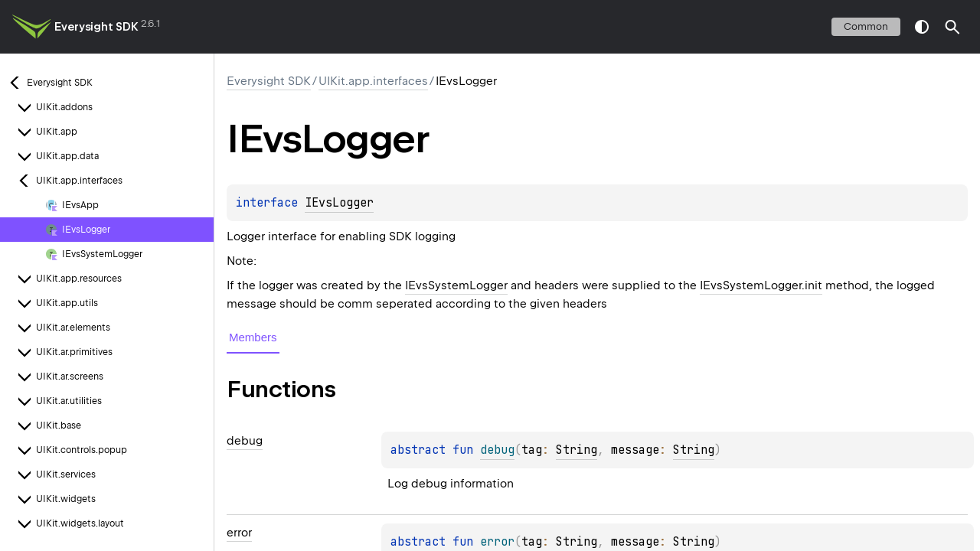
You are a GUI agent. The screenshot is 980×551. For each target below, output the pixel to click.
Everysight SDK (96, 27)
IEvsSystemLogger (456, 285)
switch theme (922, 27)
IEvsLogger (339, 203)
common (866, 26)
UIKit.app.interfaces (373, 81)
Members (253, 337)
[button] (952, 27)
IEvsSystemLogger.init (761, 285)
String (577, 450)
